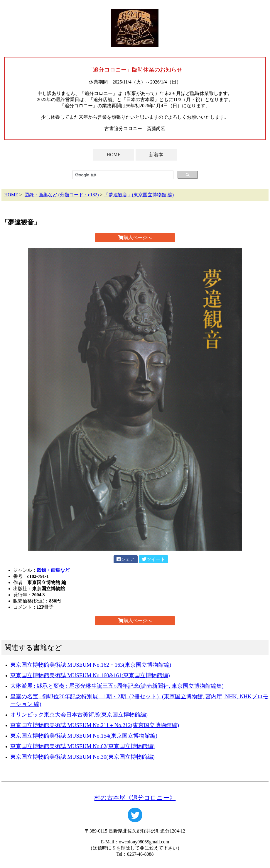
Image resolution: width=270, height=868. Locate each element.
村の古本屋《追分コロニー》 (135, 798)
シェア (126, 559)
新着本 (156, 155)
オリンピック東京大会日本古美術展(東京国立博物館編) (79, 715)
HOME (113, 155)
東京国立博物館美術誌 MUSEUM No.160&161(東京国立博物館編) (90, 675)
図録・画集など (53, 570)
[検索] (122, 175)
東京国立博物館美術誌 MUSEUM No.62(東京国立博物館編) (82, 746)
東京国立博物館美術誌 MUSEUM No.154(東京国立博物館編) (84, 736)
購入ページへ (135, 238)
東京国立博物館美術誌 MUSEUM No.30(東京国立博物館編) (82, 757)
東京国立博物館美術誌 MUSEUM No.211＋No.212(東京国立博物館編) (95, 725)
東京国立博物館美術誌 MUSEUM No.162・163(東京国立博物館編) (91, 665)
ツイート (153, 559)
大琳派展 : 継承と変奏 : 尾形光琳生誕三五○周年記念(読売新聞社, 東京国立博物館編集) (117, 686)
